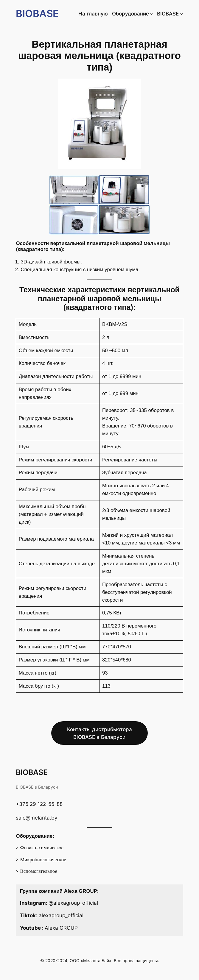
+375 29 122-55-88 (39, 804)
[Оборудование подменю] (152, 14)
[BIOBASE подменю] (181, 14)
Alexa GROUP (61, 928)
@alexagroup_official (73, 903)
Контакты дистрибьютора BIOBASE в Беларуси (99, 733)
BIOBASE (37, 13)
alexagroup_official (61, 915)
